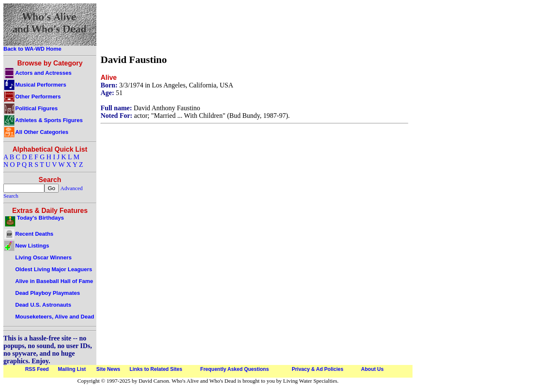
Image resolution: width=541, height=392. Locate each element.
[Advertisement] (254, 27)
